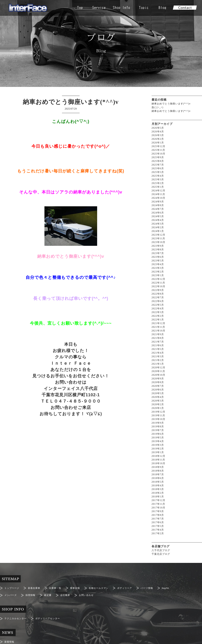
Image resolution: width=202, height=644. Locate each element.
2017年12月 (158, 500)
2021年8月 (158, 338)
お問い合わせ (90, 594)
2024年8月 (158, 205)
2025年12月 (158, 146)
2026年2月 (158, 139)
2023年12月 (158, 235)
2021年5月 (158, 349)
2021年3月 (158, 356)
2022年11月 (158, 283)
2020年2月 (158, 404)
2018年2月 (158, 493)
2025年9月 (158, 157)
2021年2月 (158, 360)
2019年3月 (158, 445)
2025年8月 (158, 161)
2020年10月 (158, 375)
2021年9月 (158, 334)
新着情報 (10, 639)
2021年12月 (158, 323)
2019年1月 (158, 452)
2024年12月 (158, 191)
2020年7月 (158, 386)
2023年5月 (158, 261)
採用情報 (32, 594)
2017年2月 (158, 533)
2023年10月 (158, 242)
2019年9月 (158, 423)
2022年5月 (158, 305)
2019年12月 (158, 412)
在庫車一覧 (58, 588)
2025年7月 (158, 165)
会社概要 (68, 594)
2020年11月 (158, 371)
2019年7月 (158, 430)
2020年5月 (158, 393)
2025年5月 (158, 172)
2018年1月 (158, 497)
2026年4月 (158, 132)
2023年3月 (158, 268)
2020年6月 (158, 390)
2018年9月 (158, 467)
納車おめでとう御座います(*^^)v (171, 104)
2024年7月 (158, 209)
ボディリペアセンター (50, 617)
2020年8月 (158, 382)
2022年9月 (158, 290)
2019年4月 (158, 441)
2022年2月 (158, 316)
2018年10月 (158, 463)
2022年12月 (158, 279)
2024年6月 (158, 213)
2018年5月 (158, 482)
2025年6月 (158, 168)
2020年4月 (158, 397)
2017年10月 (158, 508)
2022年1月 (158, 320)
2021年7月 (158, 342)
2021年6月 (158, 345)
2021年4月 (158, 353)
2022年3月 (158, 312)
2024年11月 (158, 194)
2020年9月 (158, 379)
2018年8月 (158, 471)
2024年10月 (158, 198)
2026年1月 (158, 143)
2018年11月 (158, 460)
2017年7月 (158, 519)
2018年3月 (158, 489)
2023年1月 (158, 275)
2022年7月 (158, 298)
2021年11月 (158, 327)
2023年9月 (158, 246)
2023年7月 (158, 253)
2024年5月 (158, 216)
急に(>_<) (157, 107)
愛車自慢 (78, 588)
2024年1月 (158, 231)
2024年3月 (158, 224)
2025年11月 (158, 150)
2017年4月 (158, 530)
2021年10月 (158, 331)
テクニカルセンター (16, 617)
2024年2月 (158, 227)
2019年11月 (158, 415)
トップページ (12, 588)
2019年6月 (158, 434)
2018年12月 (158, 456)
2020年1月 (158, 408)
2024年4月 (158, 220)
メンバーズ (11, 594)
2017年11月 (158, 504)
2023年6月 (158, 257)
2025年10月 (158, 154)
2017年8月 (158, 515)
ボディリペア (130, 588)
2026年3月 (158, 135)
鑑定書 (50, 594)
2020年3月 (158, 401)
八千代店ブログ (161, 550)
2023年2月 (158, 272)
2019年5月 (158, 438)
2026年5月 (158, 128)
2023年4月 (158, 264)
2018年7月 (158, 474)
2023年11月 (158, 239)
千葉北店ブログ (161, 554)
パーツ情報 (153, 588)
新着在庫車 (36, 588)
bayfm (172, 588)
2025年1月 (158, 187)
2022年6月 (158, 301)
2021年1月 (158, 364)
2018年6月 (158, 478)
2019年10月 (158, 419)
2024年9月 (158, 202)
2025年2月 (158, 183)
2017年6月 (158, 522)
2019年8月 (158, 427)
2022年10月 (158, 286)
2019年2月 (158, 449)
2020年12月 (158, 368)
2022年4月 (158, 309)
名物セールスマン (103, 588)
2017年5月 (158, 526)
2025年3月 (158, 180)
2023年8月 (158, 250)
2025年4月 (158, 176)
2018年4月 (158, 486)
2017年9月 (158, 511)
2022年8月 (158, 294)
